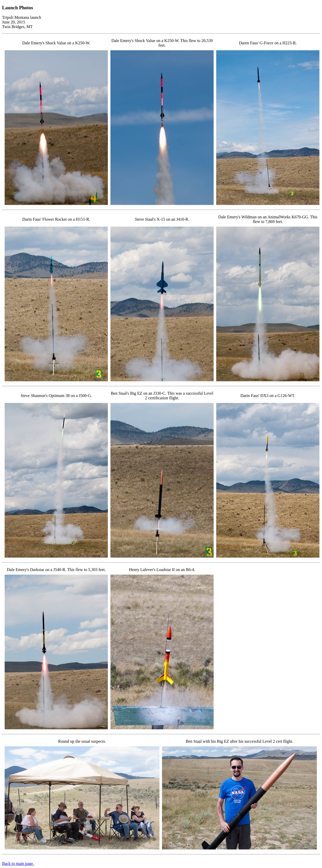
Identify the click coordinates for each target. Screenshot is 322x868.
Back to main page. (18, 863)
